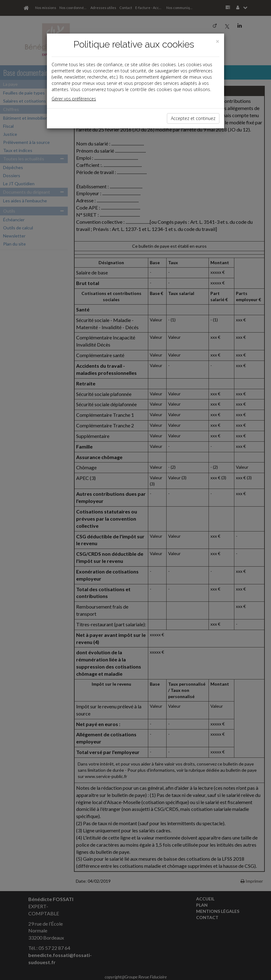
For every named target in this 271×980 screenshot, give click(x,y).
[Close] (218, 41)
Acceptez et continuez (193, 118)
